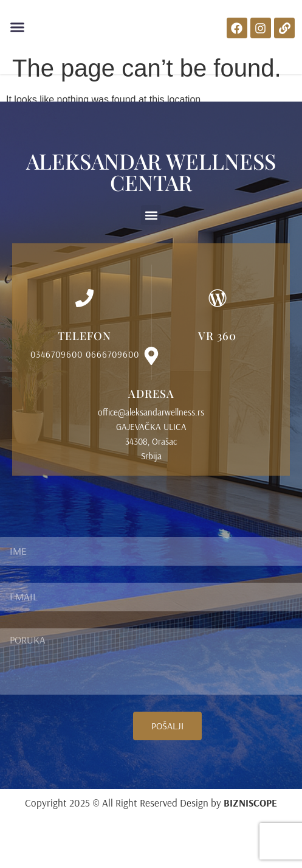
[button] (18, 27)
